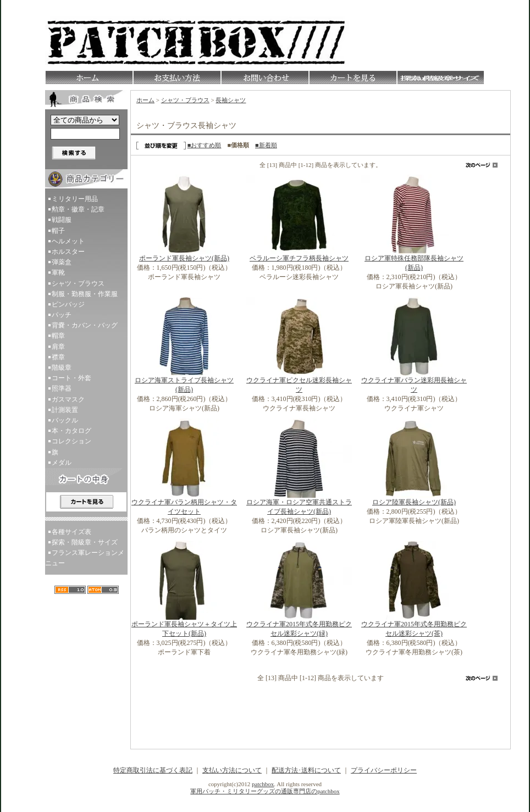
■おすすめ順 (205, 145)
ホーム (145, 100)
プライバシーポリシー (384, 770)
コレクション (71, 441)
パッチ (62, 315)
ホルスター (68, 252)
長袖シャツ (231, 100)
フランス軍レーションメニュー (85, 558)
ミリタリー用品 (75, 199)
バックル (65, 420)
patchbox (263, 784)
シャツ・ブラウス (78, 283)
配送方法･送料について (306, 770)
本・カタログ (71, 431)
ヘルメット (68, 241)
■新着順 (266, 145)
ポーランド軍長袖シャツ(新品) (184, 258)
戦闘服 (62, 220)
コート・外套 (71, 378)
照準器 (62, 388)
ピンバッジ (68, 304)
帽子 (58, 231)
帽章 (58, 336)
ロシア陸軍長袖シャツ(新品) (414, 502)
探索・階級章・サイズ (85, 542)
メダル (62, 463)
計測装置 (65, 410)
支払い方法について (232, 770)
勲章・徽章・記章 (78, 209)
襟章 (58, 357)
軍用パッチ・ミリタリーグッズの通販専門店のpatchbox (265, 791)
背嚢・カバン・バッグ (85, 325)
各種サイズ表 (71, 532)
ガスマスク (68, 399)
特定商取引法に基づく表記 (153, 770)
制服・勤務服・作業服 (85, 294)
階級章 (62, 368)
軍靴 (58, 272)
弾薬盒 (62, 262)
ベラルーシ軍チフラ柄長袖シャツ (299, 258)
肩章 (58, 347)
